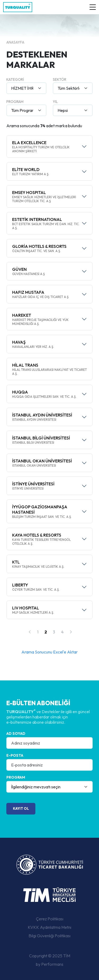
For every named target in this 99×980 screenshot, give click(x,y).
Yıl (55, 102)
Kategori (15, 79)
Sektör (60, 79)
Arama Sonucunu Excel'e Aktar (49, 652)
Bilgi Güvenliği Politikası (49, 936)
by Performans (50, 964)
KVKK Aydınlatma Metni (49, 927)
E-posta (15, 755)
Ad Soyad (16, 733)
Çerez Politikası (50, 919)
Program (15, 102)
